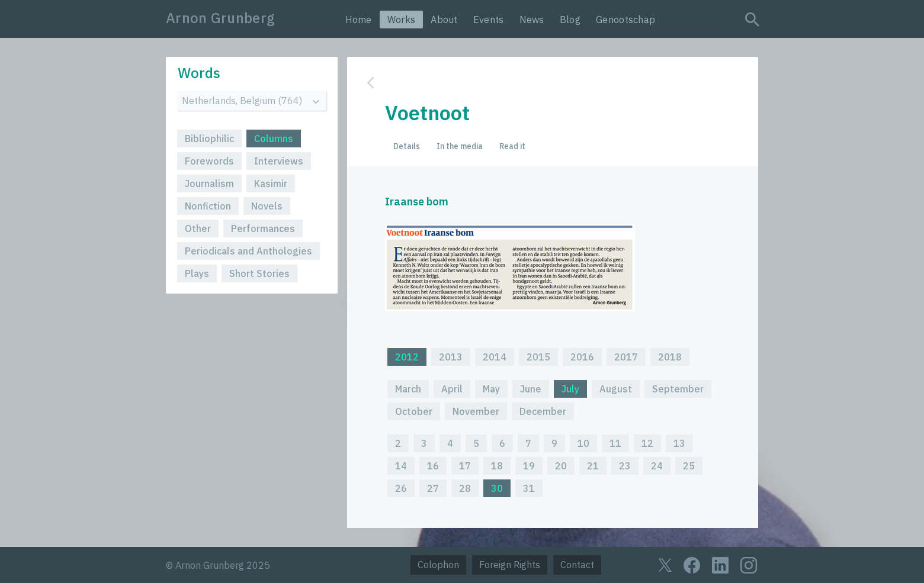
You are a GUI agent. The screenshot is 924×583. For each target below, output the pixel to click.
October (414, 411)
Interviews (279, 161)
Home (359, 20)
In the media (460, 146)
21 (593, 466)
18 (497, 466)
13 (679, 443)
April (452, 389)
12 (647, 443)
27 (433, 488)
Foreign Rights (510, 565)
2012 (407, 357)
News (532, 20)
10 (583, 443)
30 (497, 488)
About (444, 20)
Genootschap (625, 20)
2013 (451, 357)
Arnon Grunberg (220, 18)
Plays (197, 273)
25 (689, 466)
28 (465, 488)
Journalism (209, 183)
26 (401, 488)
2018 (670, 357)
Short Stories (259, 273)
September (678, 389)
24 (657, 466)
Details (407, 146)
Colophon (438, 565)
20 (561, 466)
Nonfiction (208, 206)
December (543, 411)
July (570, 389)
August (616, 389)
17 (465, 466)
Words (199, 73)
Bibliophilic (209, 138)
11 (615, 443)
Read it (512, 146)
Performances (263, 228)
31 (529, 488)
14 (401, 466)
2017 (626, 357)
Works (402, 20)
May (491, 389)
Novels (267, 206)
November (476, 411)
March (408, 389)
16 (433, 466)
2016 (582, 357)
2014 (495, 357)
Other (198, 228)
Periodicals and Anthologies (248, 251)
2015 (538, 357)
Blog (570, 20)
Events (489, 20)
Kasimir (271, 183)
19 (529, 466)
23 (625, 466)
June (531, 389)
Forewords (209, 161)
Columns (274, 138)
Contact (577, 565)
